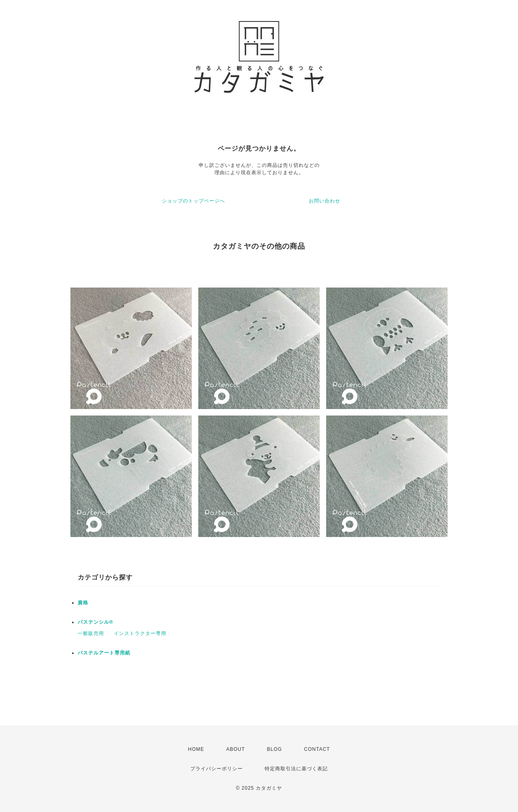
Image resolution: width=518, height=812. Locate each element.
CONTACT (317, 749)
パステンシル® (96, 622)
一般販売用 (91, 633)
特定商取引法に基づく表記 (296, 769)
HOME (196, 749)
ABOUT (236, 749)
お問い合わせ (325, 201)
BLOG (275, 749)
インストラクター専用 (140, 633)
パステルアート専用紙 (104, 653)
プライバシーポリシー (217, 769)
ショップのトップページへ (193, 201)
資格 (83, 603)
